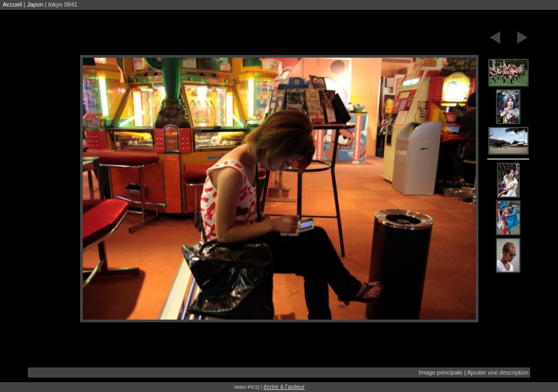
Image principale (441, 372)
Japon (35, 4)
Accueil (12, 4)
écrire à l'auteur (284, 387)
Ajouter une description (498, 372)
